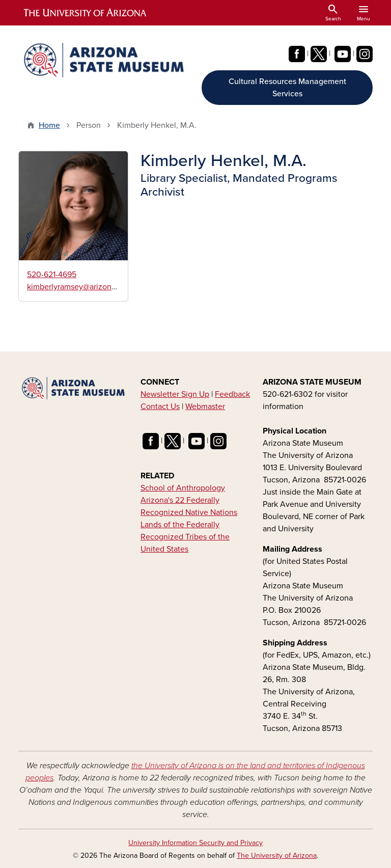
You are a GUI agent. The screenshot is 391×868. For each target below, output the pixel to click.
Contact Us (160, 406)
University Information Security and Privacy (195, 843)
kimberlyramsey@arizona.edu (79, 287)
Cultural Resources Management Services (287, 88)
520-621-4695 (52, 275)
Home (49, 125)
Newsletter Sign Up (175, 394)
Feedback (232, 394)
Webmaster (205, 406)
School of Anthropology (183, 488)
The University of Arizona (277, 856)
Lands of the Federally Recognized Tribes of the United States (185, 537)
